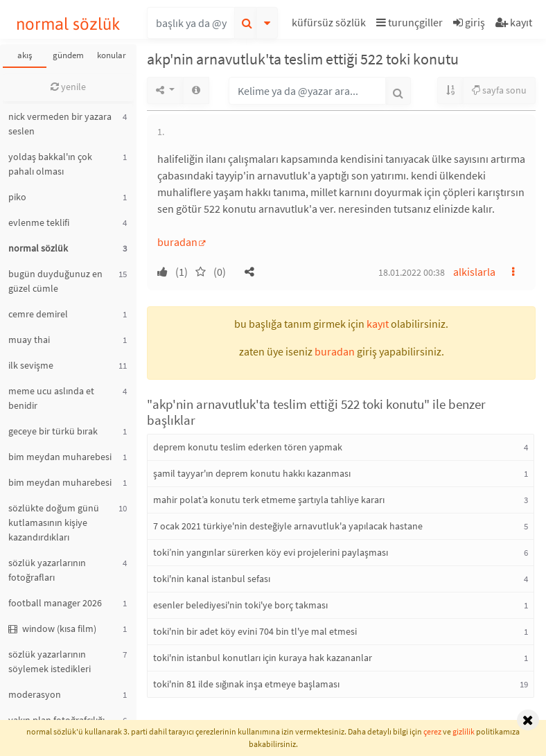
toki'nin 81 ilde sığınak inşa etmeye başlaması (246, 684)
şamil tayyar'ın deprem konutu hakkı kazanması (252, 473)
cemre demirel (38, 314)
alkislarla (474, 272)
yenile (68, 87)
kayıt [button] (378, 324)
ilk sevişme (31, 365)
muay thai (29, 340)
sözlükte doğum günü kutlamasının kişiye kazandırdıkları (54, 522)
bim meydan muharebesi (60, 457)
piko (17, 197)
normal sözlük (68, 24)
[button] (331, 25)
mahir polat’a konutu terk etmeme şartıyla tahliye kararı (269, 500)
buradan (177, 242)
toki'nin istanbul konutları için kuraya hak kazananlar (263, 658)
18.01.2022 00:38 (412, 272)
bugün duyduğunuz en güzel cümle (55, 281)
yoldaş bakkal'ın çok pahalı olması (50, 164)
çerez (432, 731)
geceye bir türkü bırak (53, 431)
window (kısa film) (52, 628)
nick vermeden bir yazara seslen (60, 124)
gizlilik (464, 731)
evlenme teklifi (39, 222)
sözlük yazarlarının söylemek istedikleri (50, 661)
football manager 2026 (55, 603)
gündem (68, 55)
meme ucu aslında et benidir (51, 398)
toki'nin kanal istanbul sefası (212, 579)
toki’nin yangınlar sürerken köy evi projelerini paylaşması (271, 552)
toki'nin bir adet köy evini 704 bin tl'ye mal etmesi (255, 631)
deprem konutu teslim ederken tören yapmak (248, 447)
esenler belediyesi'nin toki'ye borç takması (240, 605)
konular (112, 55)
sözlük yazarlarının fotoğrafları (47, 570)
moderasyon (35, 694)
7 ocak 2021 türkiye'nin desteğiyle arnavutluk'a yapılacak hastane (288, 526)
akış (25, 55)
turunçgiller (409, 22)
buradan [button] (335, 351)
